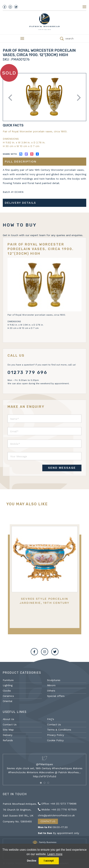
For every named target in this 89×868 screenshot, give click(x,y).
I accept (49, 861)
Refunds (8, 740)
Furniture (8, 680)
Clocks (7, 691)
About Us (8, 719)
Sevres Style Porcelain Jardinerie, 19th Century (44, 601)
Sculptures (54, 680)
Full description (20, 161)
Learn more (55, 854)
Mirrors (51, 685)
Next (78, 98)
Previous (11, 98)
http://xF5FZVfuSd (45, 776)
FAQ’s (51, 719)
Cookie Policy (55, 740)
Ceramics (8, 696)
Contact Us (10, 724)
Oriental (8, 701)
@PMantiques (44, 764)
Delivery (8, 735)
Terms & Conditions (59, 730)
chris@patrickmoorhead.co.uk (56, 815)
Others (51, 691)
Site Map (8, 730)
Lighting (8, 685)
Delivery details (20, 203)
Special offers (56, 696)
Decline (32, 861)
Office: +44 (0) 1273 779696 (57, 804)
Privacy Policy (56, 735)
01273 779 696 (27, 372)
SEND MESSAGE (62, 468)
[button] (41, 783)
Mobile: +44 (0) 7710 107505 (57, 809)
